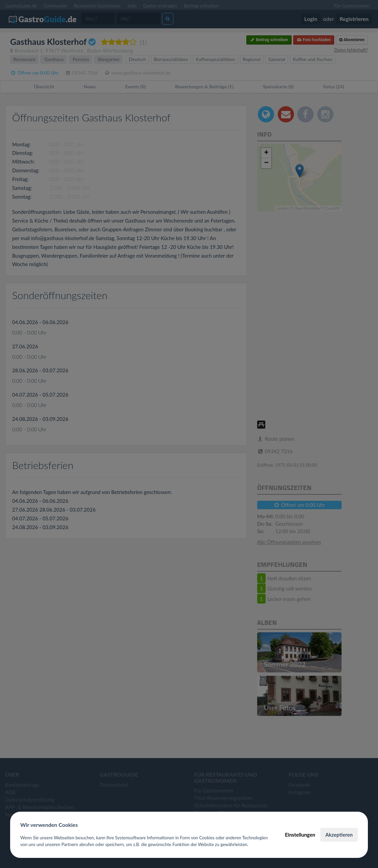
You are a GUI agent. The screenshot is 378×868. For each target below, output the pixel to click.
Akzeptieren (339, 835)
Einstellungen (300, 835)
